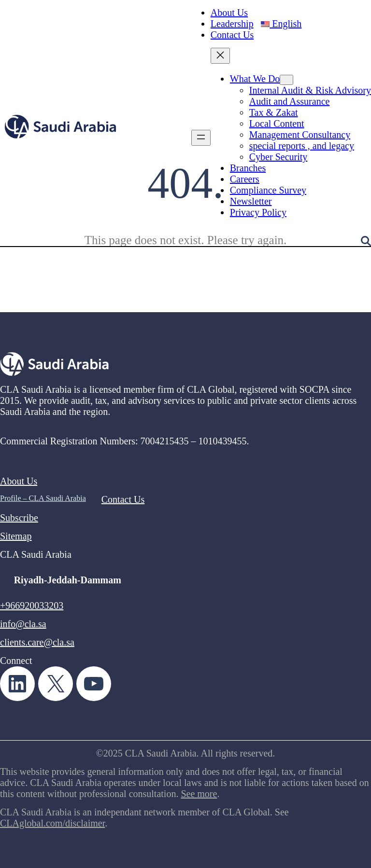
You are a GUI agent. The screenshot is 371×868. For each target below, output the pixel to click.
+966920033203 (32, 606)
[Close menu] (220, 56)
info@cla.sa (23, 624)
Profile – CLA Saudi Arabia (43, 498)
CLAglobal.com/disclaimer (52, 823)
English (281, 24)
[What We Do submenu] (286, 80)
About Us (19, 481)
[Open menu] (201, 138)
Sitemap (16, 536)
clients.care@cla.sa (37, 642)
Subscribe (19, 518)
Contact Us (123, 499)
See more (199, 794)
